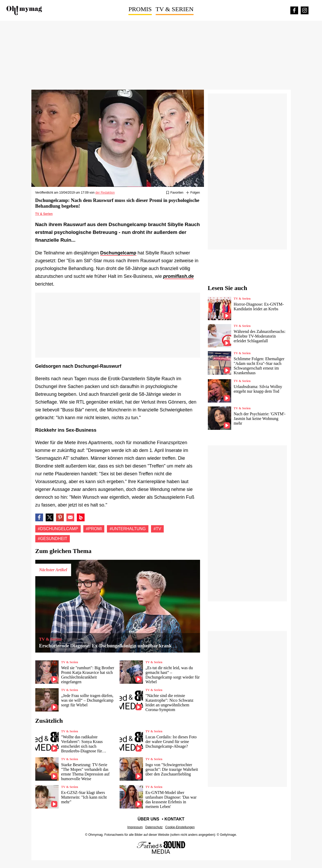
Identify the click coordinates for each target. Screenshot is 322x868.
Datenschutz (154, 827)
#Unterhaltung (128, 529)
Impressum (135, 827)
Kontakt (174, 819)
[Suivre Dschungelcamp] (193, 193)
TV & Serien (175, 9)
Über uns (148, 819)
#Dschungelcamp (58, 529)
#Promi (94, 529)
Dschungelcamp (118, 253)
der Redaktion (105, 193)
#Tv (157, 529)
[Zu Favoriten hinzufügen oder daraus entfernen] (175, 193)
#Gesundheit (53, 539)
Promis (140, 9)
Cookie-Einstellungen (180, 827)
